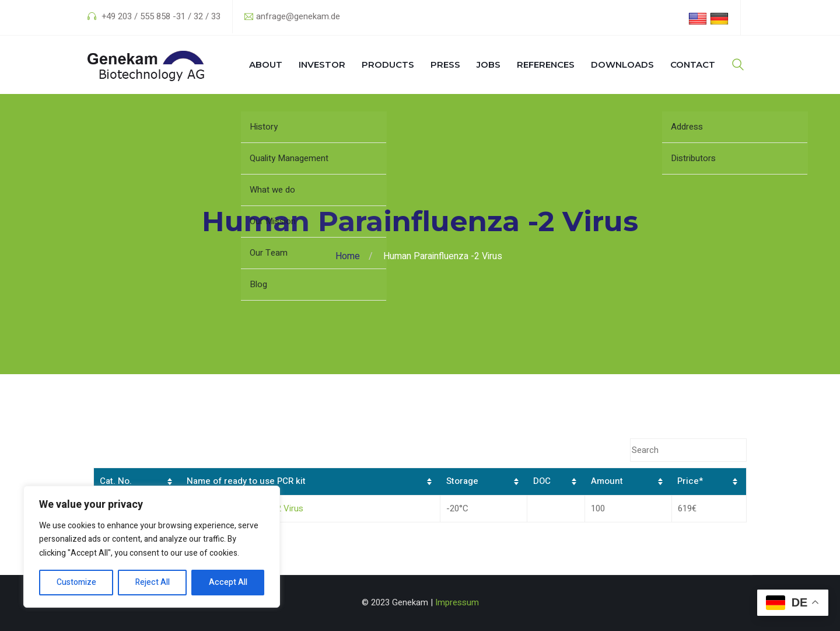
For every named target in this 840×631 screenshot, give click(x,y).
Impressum (457, 602)
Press (445, 65)
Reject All (153, 582)
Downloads (622, 65)
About (266, 65)
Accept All (228, 582)
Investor (322, 65)
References (546, 65)
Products (388, 65)
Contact (693, 65)
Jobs (489, 65)
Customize (76, 582)
